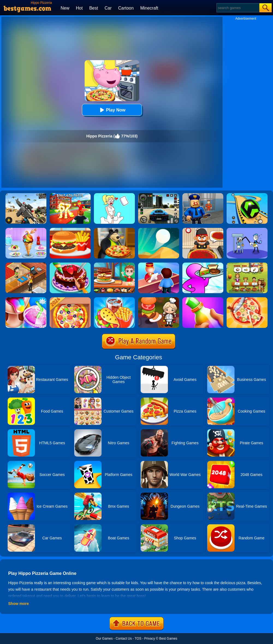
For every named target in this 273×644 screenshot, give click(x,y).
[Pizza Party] (203, 230)
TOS (138, 639)
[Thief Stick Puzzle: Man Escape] (247, 230)
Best (94, 8)
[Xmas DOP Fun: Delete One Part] (114, 195)
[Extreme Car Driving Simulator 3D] (159, 195)
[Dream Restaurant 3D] (203, 264)
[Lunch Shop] (70, 230)
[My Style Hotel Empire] (159, 264)
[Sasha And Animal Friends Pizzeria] (114, 230)
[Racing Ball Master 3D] (247, 195)
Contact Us (124, 639)
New (65, 8)
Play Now (112, 110)
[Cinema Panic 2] (26, 264)
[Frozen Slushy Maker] (26, 299)
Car (108, 8)
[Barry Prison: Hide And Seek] (203, 195)
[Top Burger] (114, 264)
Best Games (168, 639)
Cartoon (126, 8)
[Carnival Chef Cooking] (114, 299)
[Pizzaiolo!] (247, 299)
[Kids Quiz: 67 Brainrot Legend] (70, 195)
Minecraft (149, 8)
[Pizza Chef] (70, 299)
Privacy (149, 639)
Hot (79, 8)
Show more (18, 604)
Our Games (104, 639)
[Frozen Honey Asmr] (203, 299)
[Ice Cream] (26, 230)
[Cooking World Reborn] (159, 299)
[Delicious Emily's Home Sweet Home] (247, 264)
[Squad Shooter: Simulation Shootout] (26, 195)
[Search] (238, 8)
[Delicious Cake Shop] (70, 264)
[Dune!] (159, 230)
